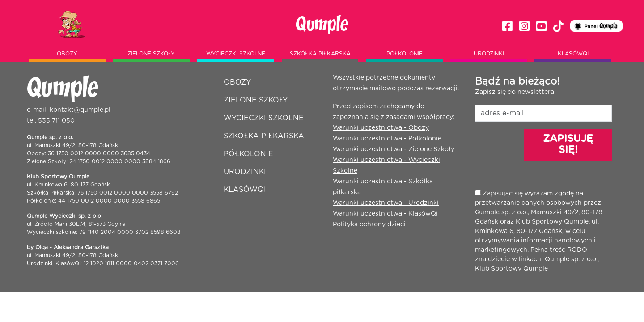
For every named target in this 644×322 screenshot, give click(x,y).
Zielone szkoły (151, 54)
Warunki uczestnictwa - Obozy (381, 128)
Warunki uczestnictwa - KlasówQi (385, 214)
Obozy (67, 54)
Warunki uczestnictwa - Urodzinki (386, 203)
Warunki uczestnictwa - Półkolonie (387, 139)
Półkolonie (405, 54)
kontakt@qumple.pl (80, 110)
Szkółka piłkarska (320, 54)
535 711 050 (56, 121)
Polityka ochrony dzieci (369, 225)
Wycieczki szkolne (236, 54)
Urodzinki (489, 54)
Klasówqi (573, 54)
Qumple (322, 25)
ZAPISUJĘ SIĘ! (568, 144)
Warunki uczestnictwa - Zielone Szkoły (394, 149)
